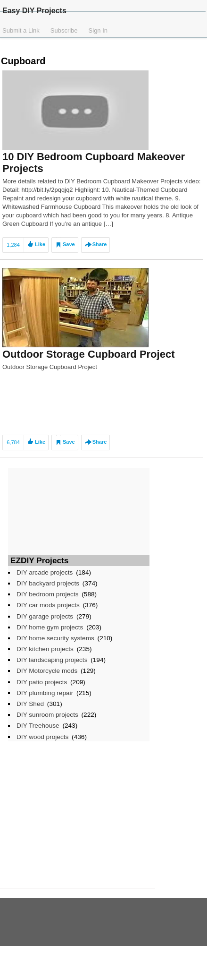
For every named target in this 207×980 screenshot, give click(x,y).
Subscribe (64, 30)
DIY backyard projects (48, 583)
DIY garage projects (45, 616)
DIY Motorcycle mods (47, 671)
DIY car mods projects (48, 605)
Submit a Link (21, 30)
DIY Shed (30, 704)
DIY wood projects (42, 737)
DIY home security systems (55, 638)
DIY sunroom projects (47, 715)
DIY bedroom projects (48, 594)
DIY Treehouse (38, 726)
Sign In (98, 30)
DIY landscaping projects (52, 660)
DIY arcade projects (45, 572)
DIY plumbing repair (45, 693)
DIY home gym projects (50, 627)
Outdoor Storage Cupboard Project (88, 354)
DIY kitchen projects (45, 649)
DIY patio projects (42, 682)
